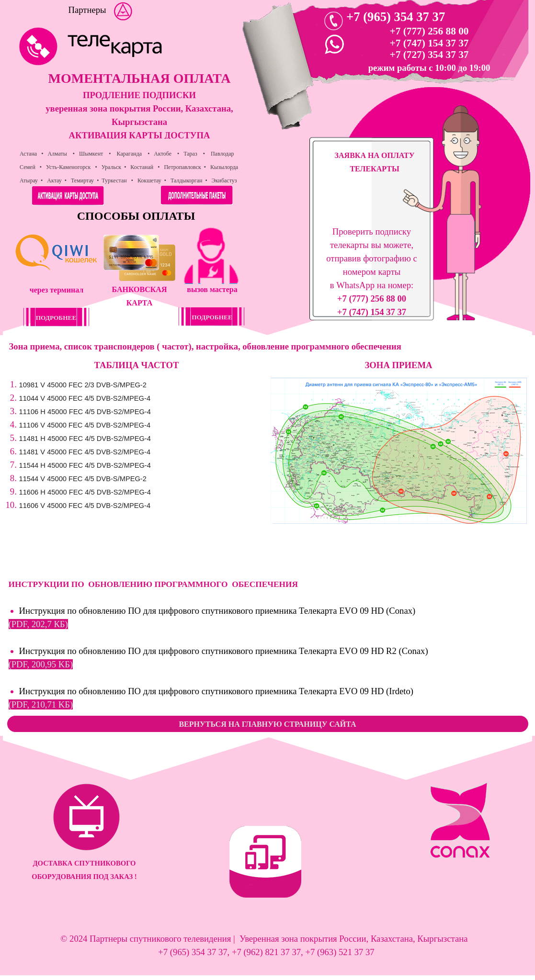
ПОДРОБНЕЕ (212, 317)
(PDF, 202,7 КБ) (38, 624)
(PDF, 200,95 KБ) (41, 664)
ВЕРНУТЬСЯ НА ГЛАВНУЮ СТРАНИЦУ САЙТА (267, 724)
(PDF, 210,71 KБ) (41, 704)
